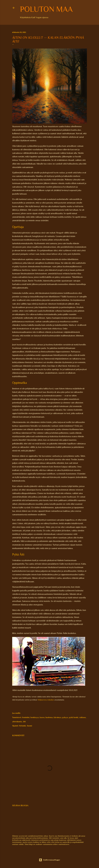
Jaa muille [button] (16, 713)
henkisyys (35, 717)
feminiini (26, 717)
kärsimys (57, 717)
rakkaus (82, 717)
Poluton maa (46, 9)
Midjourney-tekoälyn (46, 700)
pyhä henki (74, 717)
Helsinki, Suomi (26, 726)
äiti (24, 722)
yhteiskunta (17, 722)
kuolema (49, 717)
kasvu (42, 717)
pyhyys (65, 717)
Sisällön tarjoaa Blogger (49, 860)
